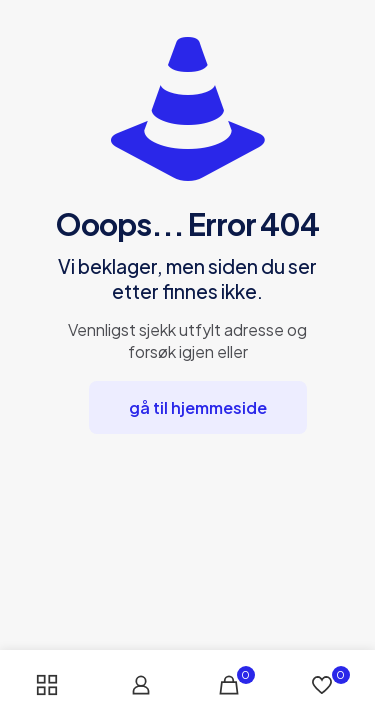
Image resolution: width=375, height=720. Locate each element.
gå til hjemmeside (198, 407)
